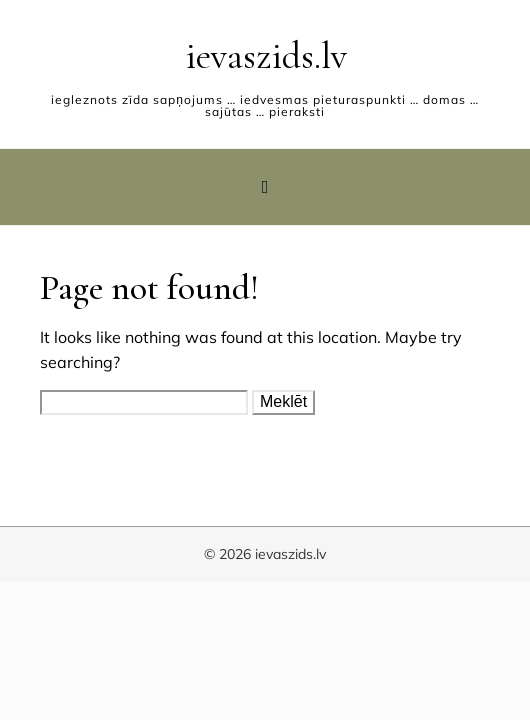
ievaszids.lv (266, 56)
